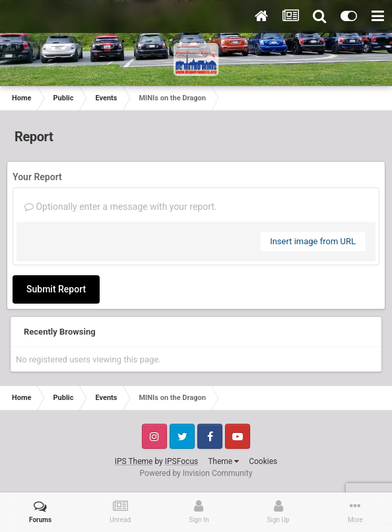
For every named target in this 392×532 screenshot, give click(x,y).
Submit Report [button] (56, 289)
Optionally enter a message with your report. (121, 207)
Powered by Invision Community (196, 473)
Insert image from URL (313, 241)
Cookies (263, 461)
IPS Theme (134, 461)
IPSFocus (181, 461)
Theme (223, 461)
